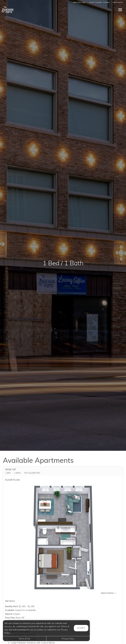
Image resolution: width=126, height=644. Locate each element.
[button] (63, 539)
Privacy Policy (68, 639)
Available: (10, 610)
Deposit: (9, 614)
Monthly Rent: (12, 606)
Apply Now (118, 2)
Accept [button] (81, 628)
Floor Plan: (10, 618)
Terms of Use (25, 639)
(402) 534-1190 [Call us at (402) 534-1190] (79, 2)
